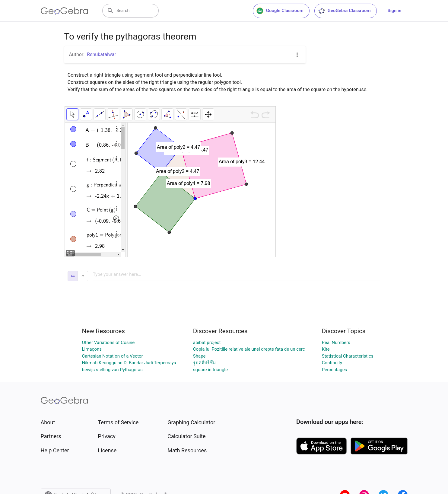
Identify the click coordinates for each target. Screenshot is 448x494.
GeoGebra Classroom (344, 11)
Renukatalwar (102, 54)
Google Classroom (280, 11)
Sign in (395, 11)
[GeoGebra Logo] (64, 11)
